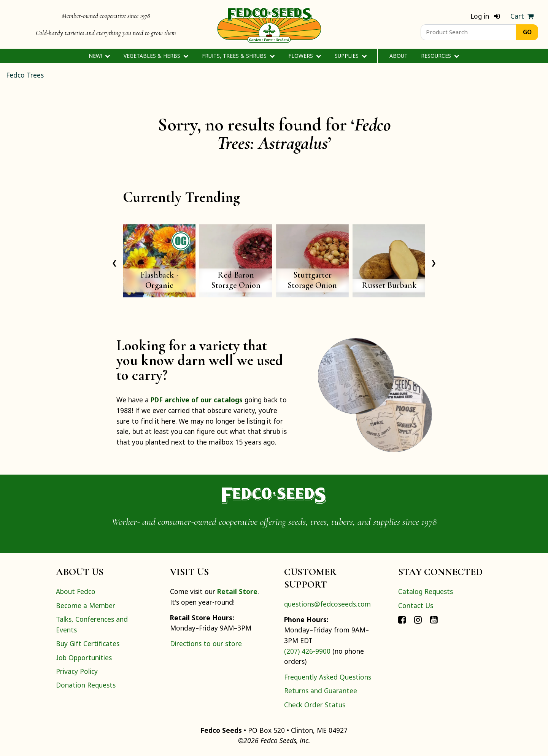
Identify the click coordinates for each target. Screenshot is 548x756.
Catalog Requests (426, 591)
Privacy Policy (77, 671)
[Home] (269, 24)
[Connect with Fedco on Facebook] (402, 619)
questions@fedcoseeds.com (327, 604)
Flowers (305, 56)
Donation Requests (86, 685)
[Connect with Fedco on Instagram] (418, 619)
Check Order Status (315, 705)
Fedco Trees (25, 75)
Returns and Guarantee (321, 691)
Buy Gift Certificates (88, 643)
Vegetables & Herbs (156, 56)
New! (99, 56)
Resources (440, 56)
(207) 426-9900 (307, 651)
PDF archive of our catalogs (197, 400)
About (399, 56)
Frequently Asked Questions (328, 677)
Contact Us (416, 605)
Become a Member (86, 605)
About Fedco (76, 591)
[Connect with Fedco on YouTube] (434, 619)
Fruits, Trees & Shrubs (238, 56)
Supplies (351, 56)
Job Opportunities (84, 658)
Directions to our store (206, 643)
